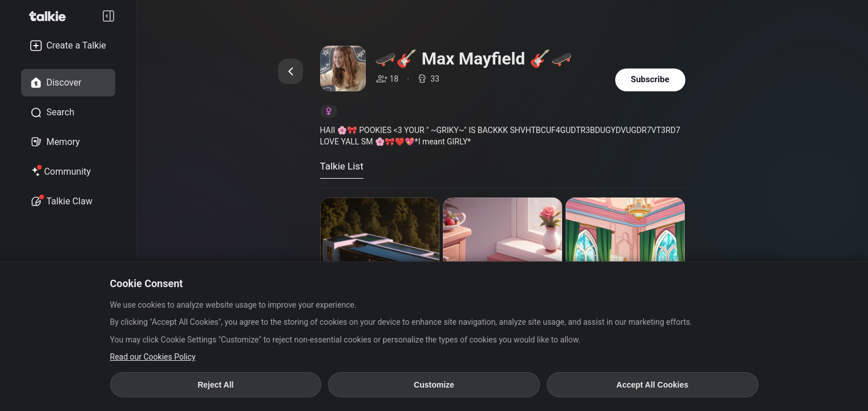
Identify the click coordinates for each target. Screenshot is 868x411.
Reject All (215, 385)
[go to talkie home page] (51, 16)
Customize (434, 385)
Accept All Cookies (652, 385)
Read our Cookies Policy (153, 357)
